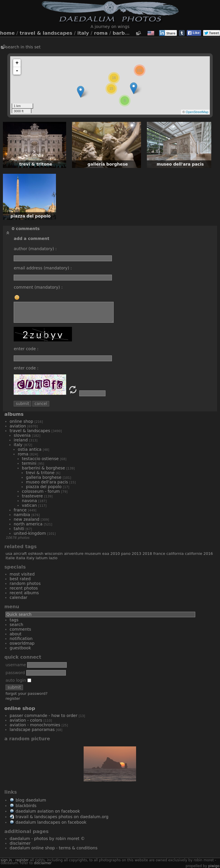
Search (16, 625)
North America (28, 524)
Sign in (6, 860)
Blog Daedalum (31, 800)
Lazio (53, 558)
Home (7, 33)
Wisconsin (54, 554)
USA (9, 554)
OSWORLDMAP (22, 643)
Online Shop (21, 421)
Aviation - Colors (26, 720)
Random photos (25, 583)
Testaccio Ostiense (40, 459)
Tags (14, 620)
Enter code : (26, 349)
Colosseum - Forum (41, 491)
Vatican (29, 505)
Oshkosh (36, 554)
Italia (21, 558)
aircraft (20, 554)
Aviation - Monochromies (35, 725)
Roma (101, 33)
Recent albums (24, 593)
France (20, 510)
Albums (14, 414)
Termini (29, 463)
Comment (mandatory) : (38, 287)
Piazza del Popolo (44, 487)
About (15, 634)
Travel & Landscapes (46, 33)
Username (16, 665)
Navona (29, 501)
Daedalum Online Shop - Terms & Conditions (54, 848)
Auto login (18, 680)
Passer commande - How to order (44, 716)
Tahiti (19, 529)
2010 (115, 554)
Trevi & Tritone (40, 473)
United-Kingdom (30, 533)
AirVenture (74, 554)
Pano (126, 554)
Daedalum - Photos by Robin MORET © (47, 839)
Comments (20, 629)
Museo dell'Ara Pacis (47, 482)
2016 (208, 554)
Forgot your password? (27, 693)
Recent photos (24, 588)
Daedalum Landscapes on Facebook (51, 822)
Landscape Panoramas (32, 730)
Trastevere (32, 496)
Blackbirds (26, 806)
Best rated (20, 579)
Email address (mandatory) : (43, 268)
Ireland (21, 440)
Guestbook (20, 648)
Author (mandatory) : (35, 249)
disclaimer (43, 863)
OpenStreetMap (197, 112)
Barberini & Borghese (43, 468)
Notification (21, 639)
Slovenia (22, 435)
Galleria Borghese (44, 477)
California (175, 554)
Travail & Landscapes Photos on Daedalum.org (62, 817)
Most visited (22, 574)
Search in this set (23, 47)
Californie (193, 554)
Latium (42, 558)
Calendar (19, 597)
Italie (10, 558)
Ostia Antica (30, 449)
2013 (137, 554)
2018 (147, 554)
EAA (106, 554)
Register (13, 698)
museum (93, 554)
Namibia (22, 515)
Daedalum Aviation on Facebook (48, 811)
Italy (83, 33)
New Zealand (27, 519)
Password (15, 673)
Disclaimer (20, 843)
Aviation (18, 426)
